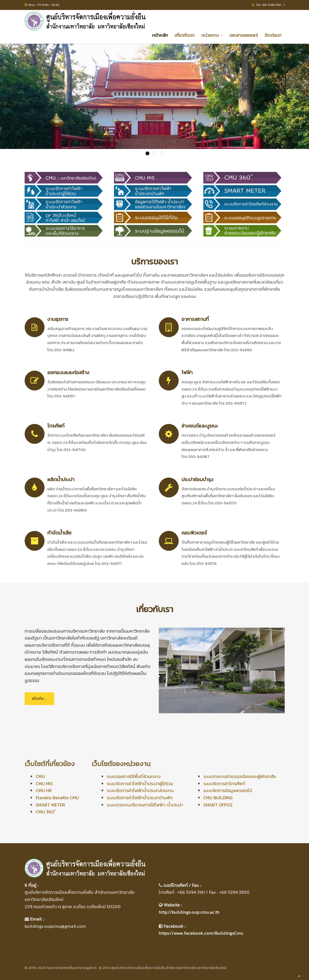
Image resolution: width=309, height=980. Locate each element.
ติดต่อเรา (273, 35)
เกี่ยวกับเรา (185, 35)
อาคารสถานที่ (195, 319)
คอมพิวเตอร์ (194, 533)
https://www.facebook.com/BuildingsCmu (201, 933)
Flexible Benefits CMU (57, 798)
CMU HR (44, 790)
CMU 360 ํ (46, 812)
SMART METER (50, 805)
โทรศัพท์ (56, 426)
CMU (40, 776)
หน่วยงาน (212, 35)
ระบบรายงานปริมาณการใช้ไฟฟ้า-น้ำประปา (145, 805)
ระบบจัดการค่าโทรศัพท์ (224, 784)
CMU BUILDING (218, 798)
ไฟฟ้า (187, 372)
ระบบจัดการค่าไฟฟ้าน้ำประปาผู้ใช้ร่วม (140, 784)
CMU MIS (44, 784)
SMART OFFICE (218, 805)
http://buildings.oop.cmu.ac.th (189, 912)
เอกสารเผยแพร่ (244, 35)
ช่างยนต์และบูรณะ (200, 426)
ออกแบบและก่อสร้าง (68, 372)
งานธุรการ (58, 319)
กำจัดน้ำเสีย (59, 533)
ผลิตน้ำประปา (61, 479)
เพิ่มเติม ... (39, 699)
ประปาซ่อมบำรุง (197, 479)
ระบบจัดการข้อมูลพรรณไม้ (228, 790)
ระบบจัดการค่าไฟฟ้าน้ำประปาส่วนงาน (140, 790)
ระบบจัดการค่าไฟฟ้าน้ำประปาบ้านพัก (140, 798)
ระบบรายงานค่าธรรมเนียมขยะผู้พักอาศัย (240, 776)
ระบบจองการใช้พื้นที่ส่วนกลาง (134, 776)
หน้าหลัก (160, 35)
